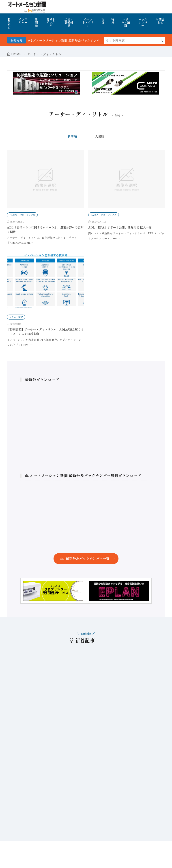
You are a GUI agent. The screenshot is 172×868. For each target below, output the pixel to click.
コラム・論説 (126, 22)
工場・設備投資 (69, 22)
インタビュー (23, 21)
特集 (113, 21)
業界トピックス (51, 22)
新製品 (36, 22)
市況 (103, 21)
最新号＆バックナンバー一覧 (88, 558)
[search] (161, 40)
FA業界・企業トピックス (22, 215)
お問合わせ (160, 21)
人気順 (100, 136)
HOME (9, 24)
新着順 (72, 136)
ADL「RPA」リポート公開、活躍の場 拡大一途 (120, 227)
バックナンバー (143, 22)
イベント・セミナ (88, 22)
